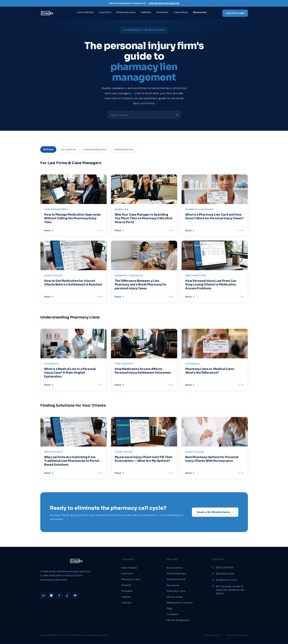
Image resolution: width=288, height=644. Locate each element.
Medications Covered (180, 603)
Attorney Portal (176, 580)
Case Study (181, 12)
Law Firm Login (235, 13)
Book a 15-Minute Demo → (215, 513)
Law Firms (105, 12)
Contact (127, 603)
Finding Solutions (132, 150)
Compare (172, 615)
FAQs (170, 609)
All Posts (49, 150)
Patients (146, 12)
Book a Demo (175, 568)
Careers (126, 597)
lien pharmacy (149, 98)
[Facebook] (59, 596)
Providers (162, 12)
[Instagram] (51, 596)
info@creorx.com (226, 580)
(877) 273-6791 (225, 568)
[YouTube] (75, 596)
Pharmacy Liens (126, 12)
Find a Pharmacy (177, 574)
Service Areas (175, 597)
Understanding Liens (100, 150)
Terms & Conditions (237, 636)
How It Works (86, 12)
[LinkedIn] (43, 596)
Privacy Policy (212, 636)
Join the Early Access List (164, 3)
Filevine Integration (178, 620)
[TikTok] (67, 596)
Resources (200, 12)
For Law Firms (71, 150)
